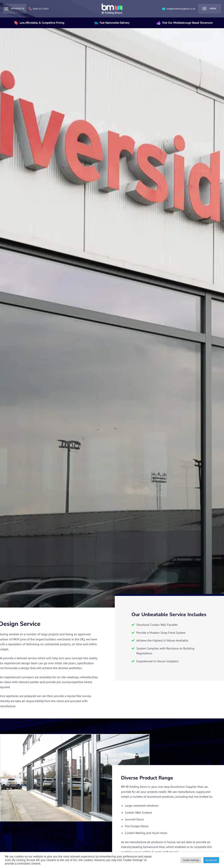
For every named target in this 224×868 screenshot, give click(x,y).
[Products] (15, 9)
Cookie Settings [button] (191, 860)
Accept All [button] (211, 860)
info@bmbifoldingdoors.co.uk (179, 9)
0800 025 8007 (39, 9)
